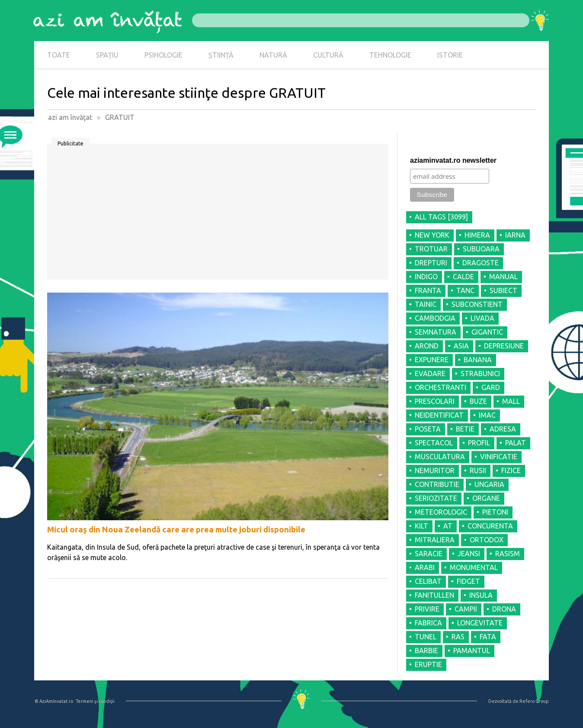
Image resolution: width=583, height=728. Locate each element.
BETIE (465, 429)
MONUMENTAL (474, 567)
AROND (427, 346)
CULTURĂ (328, 55)
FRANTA (428, 290)
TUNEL (426, 637)
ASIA (461, 346)
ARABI (425, 567)
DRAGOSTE (480, 263)
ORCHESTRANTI (440, 387)
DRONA (504, 609)
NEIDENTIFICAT (439, 415)
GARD (491, 387)
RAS (458, 637)
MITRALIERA (435, 540)
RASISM (508, 554)
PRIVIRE (427, 609)
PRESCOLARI (435, 401)
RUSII (478, 470)
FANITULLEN (434, 595)
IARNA (515, 235)
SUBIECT (503, 290)
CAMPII (466, 609)
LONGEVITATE (480, 623)
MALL (511, 401)
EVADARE (430, 374)
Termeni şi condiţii (95, 701)
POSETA (428, 429)
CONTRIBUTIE (437, 484)
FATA (488, 637)
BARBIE (426, 651)
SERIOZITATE (436, 498)
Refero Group (534, 701)
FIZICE (511, 470)
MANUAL (503, 277)
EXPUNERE (432, 360)
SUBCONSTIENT (477, 304)
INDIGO (426, 277)
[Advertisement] (218, 215)
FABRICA (428, 623)
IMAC (487, 415)
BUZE (478, 401)
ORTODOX (487, 540)
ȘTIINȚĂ (221, 55)
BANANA (478, 360)
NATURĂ (273, 55)
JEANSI (469, 554)
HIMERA (477, 235)
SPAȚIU (107, 55)
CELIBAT (428, 581)
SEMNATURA (436, 332)
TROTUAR (431, 249)
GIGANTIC (487, 332)
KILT (421, 526)
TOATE (59, 55)
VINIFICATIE (499, 457)
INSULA (481, 595)
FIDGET (468, 581)
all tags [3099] (441, 217)
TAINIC (426, 304)
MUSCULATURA (440, 457)
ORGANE (486, 498)
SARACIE (429, 554)
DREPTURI (431, 263)
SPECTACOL (434, 443)
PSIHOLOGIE (163, 55)
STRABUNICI (480, 374)
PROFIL (479, 443)
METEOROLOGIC (441, 512)
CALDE (463, 277)
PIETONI (495, 512)
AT (448, 526)
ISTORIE (450, 55)
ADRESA (503, 429)
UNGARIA (489, 484)
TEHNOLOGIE (390, 55)
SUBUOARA (481, 249)
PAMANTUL (472, 651)
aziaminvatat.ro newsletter (453, 160)
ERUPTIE (428, 664)
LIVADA (482, 318)
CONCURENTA (490, 526)
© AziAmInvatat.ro (54, 701)
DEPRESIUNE (504, 346)
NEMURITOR (435, 470)
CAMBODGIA (435, 318)
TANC (465, 290)
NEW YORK (432, 235)
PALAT (516, 443)
